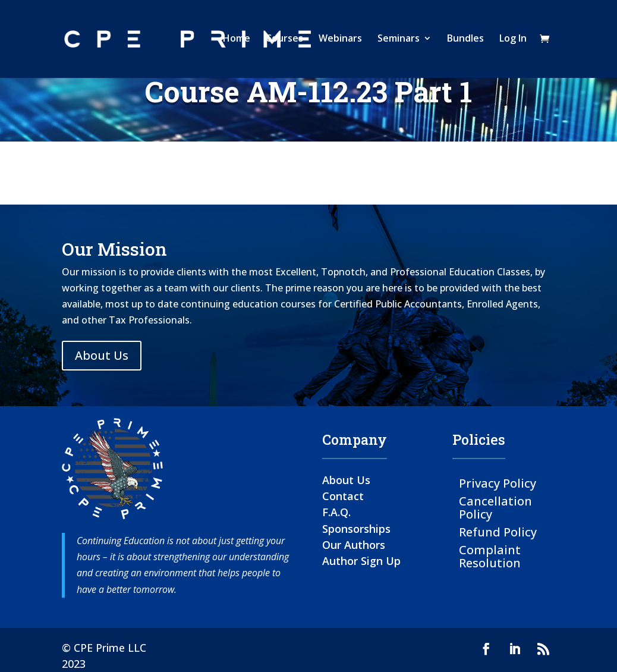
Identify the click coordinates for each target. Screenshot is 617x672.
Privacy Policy (498, 483)
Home (237, 41)
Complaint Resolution (490, 556)
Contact (343, 496)
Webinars (340, 41)
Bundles (465, 41)
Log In (513, 41)
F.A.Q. (336, 512)
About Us (102, 355)
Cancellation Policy (495, 507)
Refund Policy (498, 531)
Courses (284, 41)
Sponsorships (356, 529)
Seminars (399, 41)
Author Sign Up (361, 561)
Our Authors (354, 545)
